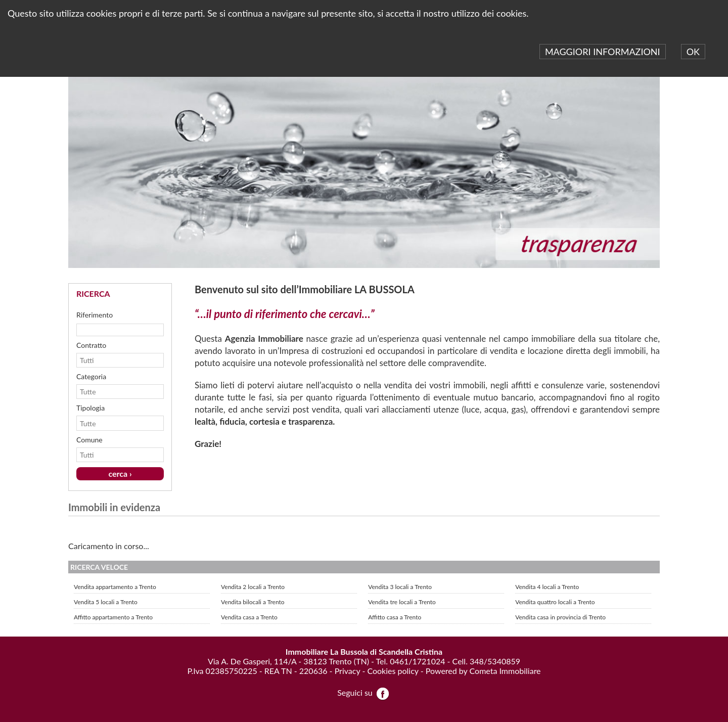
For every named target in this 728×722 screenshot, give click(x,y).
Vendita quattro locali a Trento (555, 602)
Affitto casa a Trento (395, 617)
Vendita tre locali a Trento (402, 602)
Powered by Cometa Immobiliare (483, 671)
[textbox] (120, 330)
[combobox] (115, 360)
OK (693, 52)
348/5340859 (495, 661)
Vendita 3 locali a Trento (400, 587)
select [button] (158, 360)
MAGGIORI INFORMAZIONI (603, 52)
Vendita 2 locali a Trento (253, 587)
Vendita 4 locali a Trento (547, 587)
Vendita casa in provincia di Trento (560, 617)
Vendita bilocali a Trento (253, 602)
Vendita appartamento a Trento (115, 587)
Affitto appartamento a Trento (113, 617)
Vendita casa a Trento (249, 617)
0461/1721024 (417, 661)
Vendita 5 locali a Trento (106, 602)
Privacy (348, 671)
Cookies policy (393, 671)
